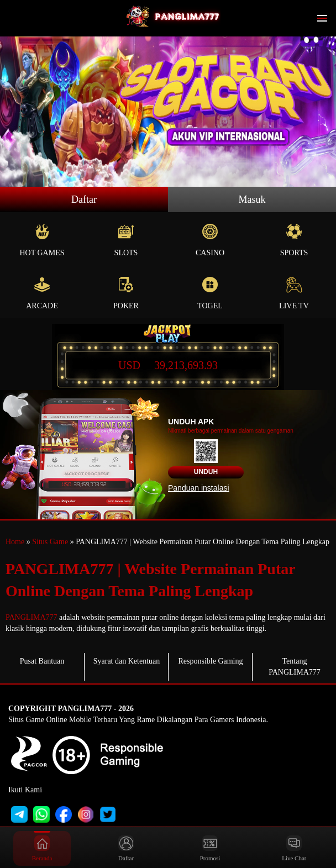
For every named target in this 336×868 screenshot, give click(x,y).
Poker (126, 293)
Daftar (84, 199)
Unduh (206, 472)
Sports (294, 240)
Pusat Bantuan (42, 661)
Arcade (42, 293)
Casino (210, 240)
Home (15, 542)
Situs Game (50, 542)
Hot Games (42, 240)
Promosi (210, 848)
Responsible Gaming (210, 661)
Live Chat (294, 848)
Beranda (42, 848)
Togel (210, 293)
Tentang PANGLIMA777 (295, 667)
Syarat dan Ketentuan (127, 661)
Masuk (252, 199)
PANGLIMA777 (32, 617)
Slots (126, 240)
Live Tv (294, 293)
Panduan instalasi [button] (199, 488)
